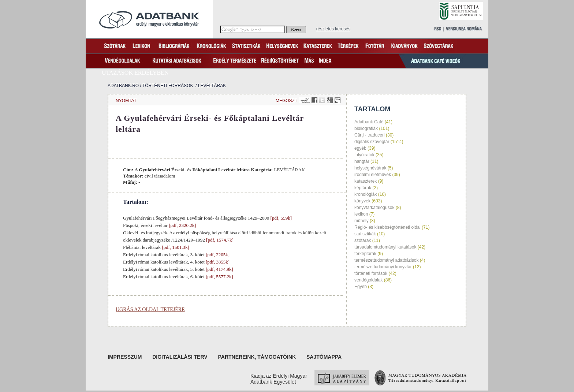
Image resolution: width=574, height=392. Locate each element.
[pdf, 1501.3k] (175, 247)
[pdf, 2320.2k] (182, 225)
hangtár (362, 161)
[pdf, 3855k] (217, 262)
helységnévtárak (370, 168)
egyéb (360, 148)
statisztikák (365, 234)
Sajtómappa (324, 357)
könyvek (362, 201)
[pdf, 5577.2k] (219, 277)
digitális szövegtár (372, 142)
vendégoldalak (368, 280)
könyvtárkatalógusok (374, 208)
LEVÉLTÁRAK (212, 86)
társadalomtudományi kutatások (385, 247)
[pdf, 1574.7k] (219, 240)
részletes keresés (333, 29)
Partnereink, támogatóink (257, 357)
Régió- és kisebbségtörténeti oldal (387, 227)
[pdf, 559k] (280, 218)
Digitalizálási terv (180, 357)
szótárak (363, 240)
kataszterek (366, 181)
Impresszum (125, 357)
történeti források (168, 86)
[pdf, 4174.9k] (219, 269)
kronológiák (366, 194)
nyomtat (126, 101)
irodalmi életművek (373, 175)
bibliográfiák (366, 128)
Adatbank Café (369, 122)
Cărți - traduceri (370, 135)
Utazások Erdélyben (135, 73)
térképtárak (365, 254)
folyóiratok (364, 155)
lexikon (361, 214)
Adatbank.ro (123, 86)
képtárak (363, 188)
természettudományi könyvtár (383, 267)
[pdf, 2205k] (217, 255)
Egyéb (361, 287)
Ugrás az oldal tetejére (150, 309)
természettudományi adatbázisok (386, 260)
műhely (361, 221)
